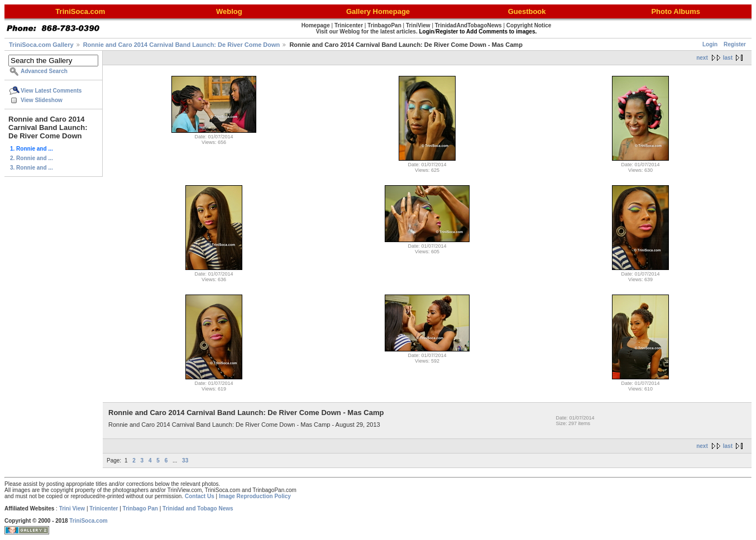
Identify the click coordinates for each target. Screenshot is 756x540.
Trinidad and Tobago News (198, 508)
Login (710, 44)
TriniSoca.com (88, 521)
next (702, 58)
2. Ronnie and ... (32, 158)
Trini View (72, 508)
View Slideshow (42, 100)
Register (735, 44)
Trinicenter (104, 508)
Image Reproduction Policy (255, 496)
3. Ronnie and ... (32, 168)
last (728, 58)
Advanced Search (44, 71)
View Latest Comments (51, 91)
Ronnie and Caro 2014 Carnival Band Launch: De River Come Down (182, 45)
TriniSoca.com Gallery (41, 45)
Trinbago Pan (140, 508)
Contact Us (200, 496)
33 (185, 461)
